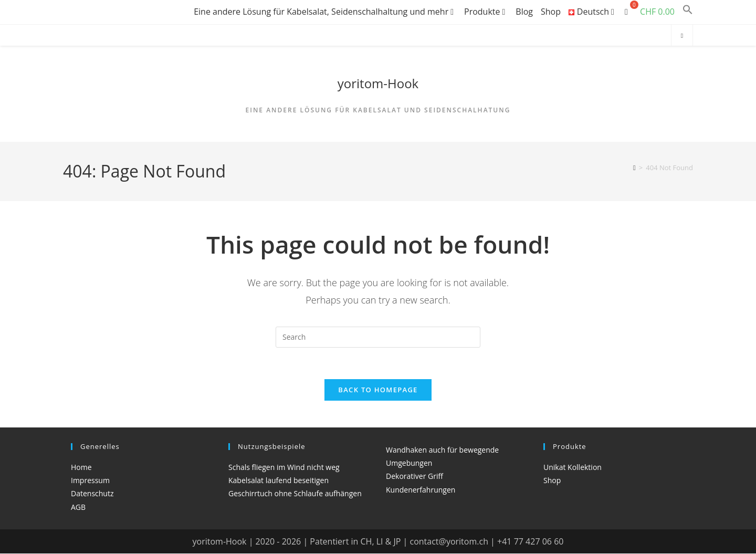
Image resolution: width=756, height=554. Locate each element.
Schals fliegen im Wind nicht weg (284, 468)
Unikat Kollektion (573, 468)
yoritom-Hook (378, 83)
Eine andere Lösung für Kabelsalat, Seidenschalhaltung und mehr (325, 12)
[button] (688, 12)
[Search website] (682, 36)
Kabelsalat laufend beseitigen (279, 481)
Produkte (486, 12)
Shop (551, 12)
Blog (524, 12)
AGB (78, 508)
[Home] (634, 168)
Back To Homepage (378, 390)
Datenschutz (92, 494)
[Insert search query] (378, 337)
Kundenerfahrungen (421, 490)
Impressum (90, 481)
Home (81, 468)
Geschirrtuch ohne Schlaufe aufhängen (295, 494)
